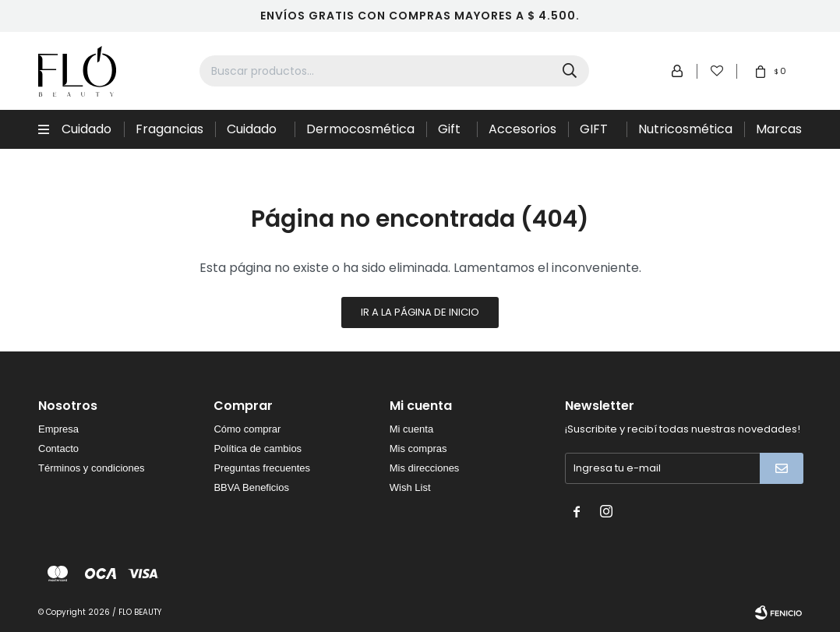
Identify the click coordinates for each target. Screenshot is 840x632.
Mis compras (418, 448)
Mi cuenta (411, 429)
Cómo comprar (247, 429)
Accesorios (522, 129)
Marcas (779, 129)
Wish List (410, 487)
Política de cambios (258, 448)
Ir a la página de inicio (420, 312)
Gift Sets (451, 134)
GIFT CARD (597, 134)
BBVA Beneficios (251, 487)
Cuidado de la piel (254, 134)
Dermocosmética (360, 129)
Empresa (58, 429)
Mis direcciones (425, 468)
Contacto (58, 448)
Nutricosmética (685, 129)
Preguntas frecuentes (262, 468)
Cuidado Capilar (86, 134)
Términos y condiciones (92, 468)
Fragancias (169, 129)
